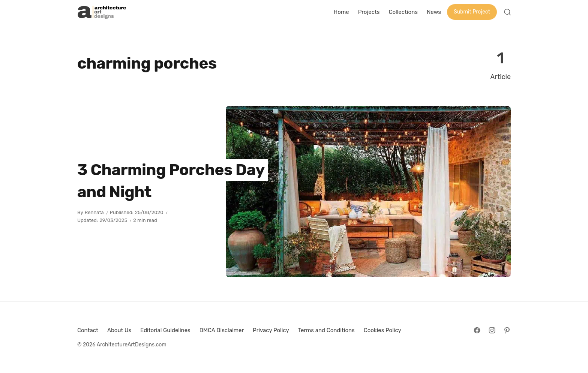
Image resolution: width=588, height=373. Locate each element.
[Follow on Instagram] (492, 330)
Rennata (94, 212)
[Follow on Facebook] (477, 330)
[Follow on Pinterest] (507, 330)
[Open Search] (507, 12)
